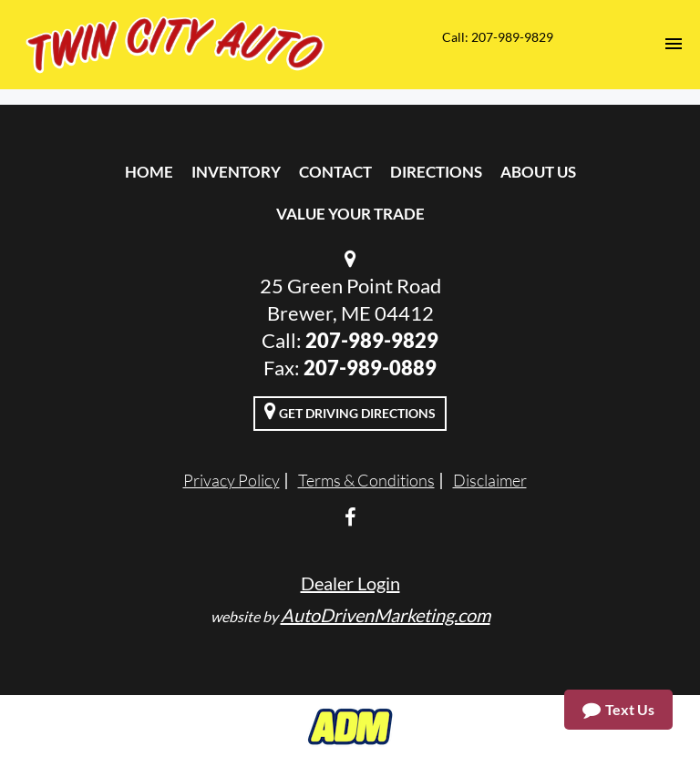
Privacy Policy (232, 480)
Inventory (236, 172)
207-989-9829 (372, 340)
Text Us (618, 710)
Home (149, 172)
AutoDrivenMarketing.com (386, 615)
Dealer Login (350, 583)
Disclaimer (490, 480)
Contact (335, 172)
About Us (538, 172)
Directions (436, 172)
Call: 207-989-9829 (498, 37)
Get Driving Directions (350, 411)
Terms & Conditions (366, 480)
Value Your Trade (350, 214)
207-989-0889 (370, 368)
